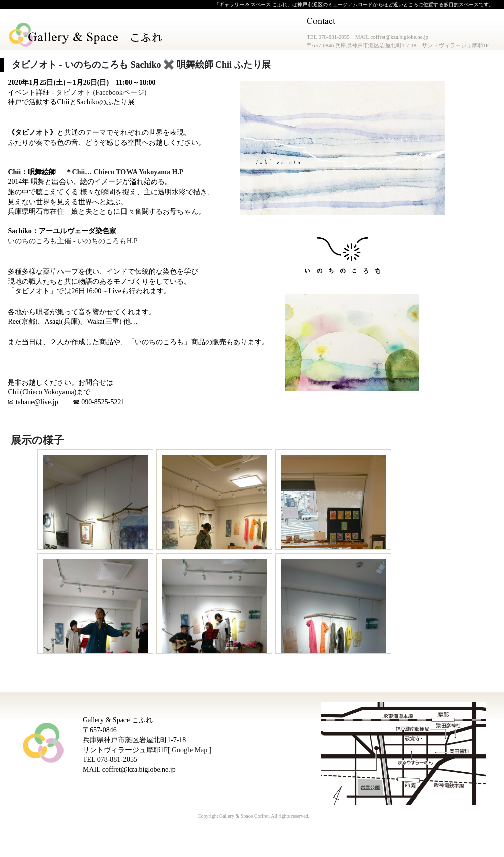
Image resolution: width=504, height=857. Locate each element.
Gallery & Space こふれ (86, 35)
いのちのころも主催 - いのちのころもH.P (72, 241)
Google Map (190, 750)
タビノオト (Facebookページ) (101, 93)
